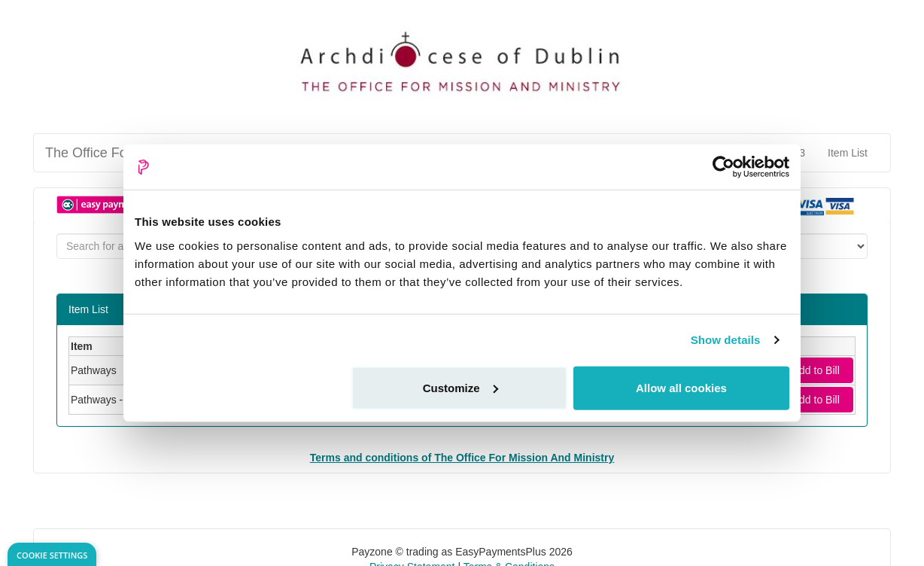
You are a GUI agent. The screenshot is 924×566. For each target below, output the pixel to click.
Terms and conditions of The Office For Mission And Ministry (462, 458)
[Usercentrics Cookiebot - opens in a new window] (723, 167)
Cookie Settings (52, 555)
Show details (726, 340)
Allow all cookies (681, 387)
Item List (848, 153)
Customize (460, 387)
